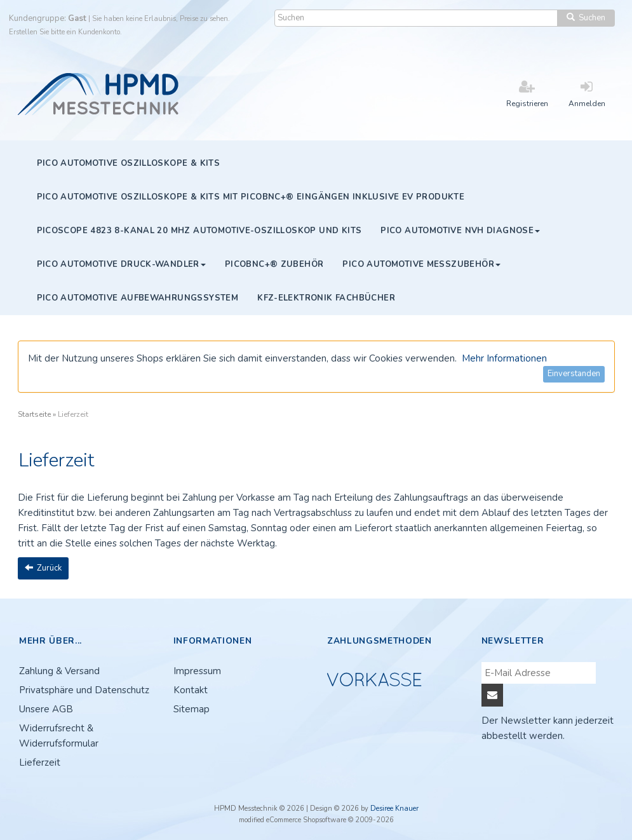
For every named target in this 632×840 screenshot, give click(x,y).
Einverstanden (574, 374)
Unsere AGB (46, 709)
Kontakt (191, 690)
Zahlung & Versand (59, 671)
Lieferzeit (40, 762)
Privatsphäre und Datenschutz (84, 690)
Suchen (586, 18)
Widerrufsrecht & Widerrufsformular (59, 736)
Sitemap (192, 709)
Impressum (197, 671)
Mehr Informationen (504, 358)
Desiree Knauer (394, 809)
